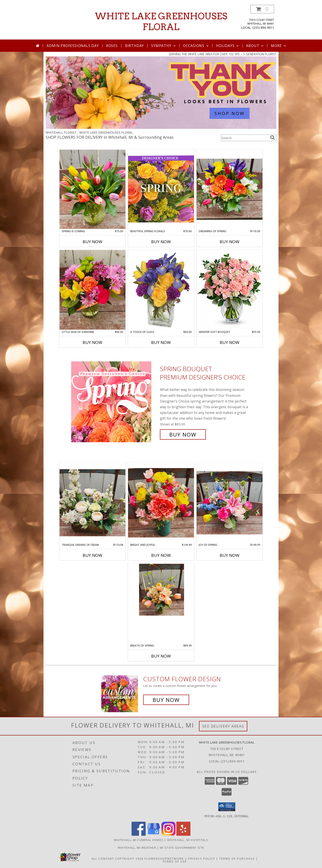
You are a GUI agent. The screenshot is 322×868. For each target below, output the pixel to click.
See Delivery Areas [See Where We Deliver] (223, 726)
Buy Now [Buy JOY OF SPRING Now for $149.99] (230, 555)
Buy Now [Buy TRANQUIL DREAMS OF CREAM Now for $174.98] (92, 555)
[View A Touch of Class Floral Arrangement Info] (161, 290)
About (255, 46)
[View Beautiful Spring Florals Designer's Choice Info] (161, 189)
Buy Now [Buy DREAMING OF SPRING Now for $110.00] (230, 242)
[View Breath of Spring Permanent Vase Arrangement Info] (161, 590)
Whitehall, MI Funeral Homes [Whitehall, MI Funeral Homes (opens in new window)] (139, 840)
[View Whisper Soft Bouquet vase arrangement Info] (230, 290)
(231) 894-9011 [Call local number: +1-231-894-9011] (263, 28)
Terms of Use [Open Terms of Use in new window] (175, 861)
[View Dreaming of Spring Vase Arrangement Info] (230, 189)
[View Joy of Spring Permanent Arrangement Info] (230, 503)
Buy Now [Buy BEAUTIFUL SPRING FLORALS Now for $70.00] (161, 242)
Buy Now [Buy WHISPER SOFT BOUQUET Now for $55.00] (230, 342)
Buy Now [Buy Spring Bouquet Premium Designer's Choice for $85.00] (183, 434)
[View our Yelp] (183, 834)
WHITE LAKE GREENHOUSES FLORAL (161, 22)
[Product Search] (245, 138)
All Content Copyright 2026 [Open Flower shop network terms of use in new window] (118, 858)
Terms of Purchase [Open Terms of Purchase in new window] (237, 858)
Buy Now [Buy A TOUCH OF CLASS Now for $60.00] (161, 342)
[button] (262, 9)
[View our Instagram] (168, 834)
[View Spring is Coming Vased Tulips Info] (92, 189)
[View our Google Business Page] (154, 834)
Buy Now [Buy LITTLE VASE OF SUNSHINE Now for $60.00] (92, 342)
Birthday (134, 46)
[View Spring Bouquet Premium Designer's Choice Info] (114, 402)
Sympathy (164, 46)
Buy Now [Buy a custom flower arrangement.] (166, 700)
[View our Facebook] (139, 834)
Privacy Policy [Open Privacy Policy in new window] (202, 858)
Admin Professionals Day (73, 46)
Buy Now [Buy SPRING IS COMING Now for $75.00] (92, 242)
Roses (112, 46)
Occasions (196, 46)
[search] (273, 138)
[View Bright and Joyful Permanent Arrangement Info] (161, 503)
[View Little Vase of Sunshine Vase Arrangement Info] (92, 290)
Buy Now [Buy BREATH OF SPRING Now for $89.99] (161, 656)
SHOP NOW (230, 113)
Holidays (228, 46)
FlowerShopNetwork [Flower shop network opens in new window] (164, 858)
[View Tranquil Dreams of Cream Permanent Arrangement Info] (92, 503)
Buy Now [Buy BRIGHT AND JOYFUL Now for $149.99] (161, 555)
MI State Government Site (182, 847)
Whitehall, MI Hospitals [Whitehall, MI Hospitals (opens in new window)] (188, 840)
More (279, 46)
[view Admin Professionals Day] (161, 128)
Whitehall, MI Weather (137, 847)
